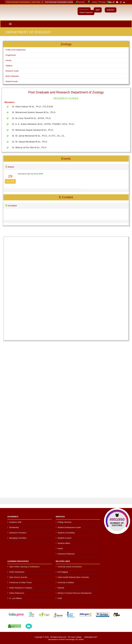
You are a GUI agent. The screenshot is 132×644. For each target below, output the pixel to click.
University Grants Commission (70, 567)
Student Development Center (69, 527)
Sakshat (61, 588)
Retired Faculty (12, 81)
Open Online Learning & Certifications (24, 567)
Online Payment (86, 12)
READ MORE (38, 174)
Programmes (11, 55)
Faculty (8, 60)
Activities (91, 2)
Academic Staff (15, 522)
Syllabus (9, 66)
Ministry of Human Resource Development (75, 593)
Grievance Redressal (66, 554)
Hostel (60, 549)
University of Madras (66, 582)
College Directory (65, 522)
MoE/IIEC (111, 10)
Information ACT (91, 637)
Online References (17, 593)
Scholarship (14, 527)
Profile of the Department (16, 50)
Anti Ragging (63, 572)
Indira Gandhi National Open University (73, 577)
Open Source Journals (18, 577)
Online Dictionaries (17, 572)
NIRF (98, 10)
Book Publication (12, 76)
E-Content (12, 206)
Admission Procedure (18, 533)
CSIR (60, 598)
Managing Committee (18, 538)
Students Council (64, 538)
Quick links (80, 2)
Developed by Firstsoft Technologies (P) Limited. (66, 639)
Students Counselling (66, 533)
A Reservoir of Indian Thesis (20, 582)
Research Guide (12, 71)
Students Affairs (64, 543)
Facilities (102, 2)
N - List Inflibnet (16, 598)
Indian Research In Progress (21, 588)
